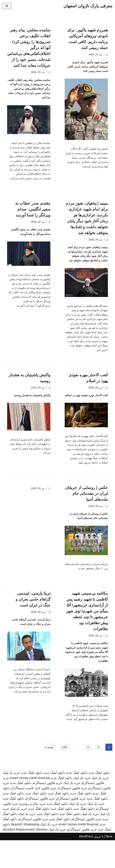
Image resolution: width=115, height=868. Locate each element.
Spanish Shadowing (25, 852)
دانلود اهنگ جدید (99, 801)
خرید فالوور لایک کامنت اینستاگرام (34, 816)
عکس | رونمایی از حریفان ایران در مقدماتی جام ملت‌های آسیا (87, 514)
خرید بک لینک (11, 801)
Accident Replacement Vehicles (25, 857)
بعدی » (48, 775)
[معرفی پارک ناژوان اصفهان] (88, 6)
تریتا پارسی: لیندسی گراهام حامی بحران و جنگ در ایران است (33, 621)
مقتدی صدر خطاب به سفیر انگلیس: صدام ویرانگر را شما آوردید (33, 216)
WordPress (86, 864)
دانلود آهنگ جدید (54, 801)
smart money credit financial (30, 806)
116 (64, 775)
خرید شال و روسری (32, 831)
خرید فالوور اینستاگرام (47, 811)
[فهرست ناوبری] (7, 6)
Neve (109, 864)
